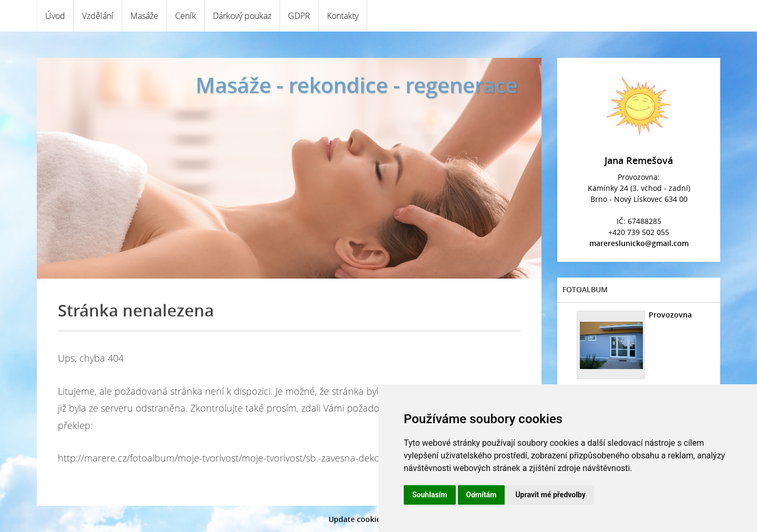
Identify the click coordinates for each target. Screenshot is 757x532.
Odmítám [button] (482, 495)
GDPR (299, 16)
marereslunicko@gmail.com (639, 243)
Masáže (144, 16)
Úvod (55, 16)
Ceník (186, 16)
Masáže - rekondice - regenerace (357, 85)
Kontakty (343, 16)
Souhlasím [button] (430, 495)
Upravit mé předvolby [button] (550, 495)
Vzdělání (98, 16)
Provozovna (670, 315)
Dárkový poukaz (242, 16)
